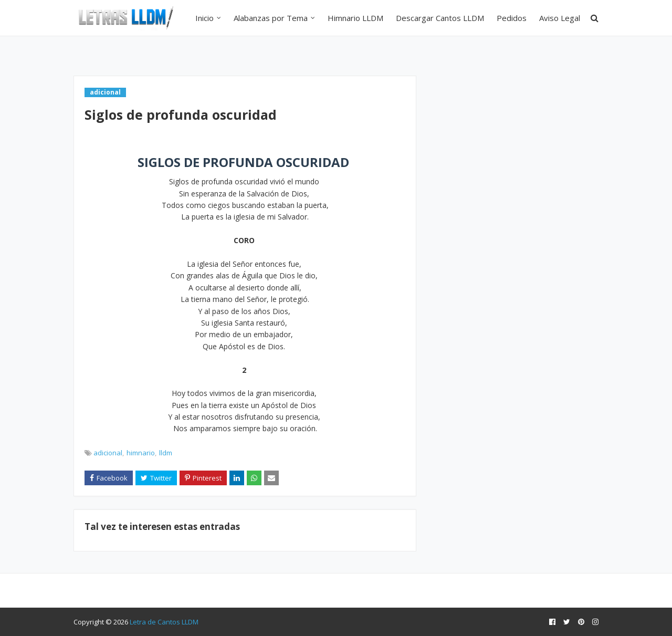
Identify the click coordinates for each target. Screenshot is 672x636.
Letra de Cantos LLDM (164, 622)
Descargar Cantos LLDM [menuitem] (440, 18)
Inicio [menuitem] (204, 18)
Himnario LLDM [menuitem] (355, 18)
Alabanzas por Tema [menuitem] (271, 18)
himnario (141, 453)
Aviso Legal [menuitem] (560, 18)
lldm (166, 453)
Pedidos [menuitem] (512, 18)
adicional (108, 453)
